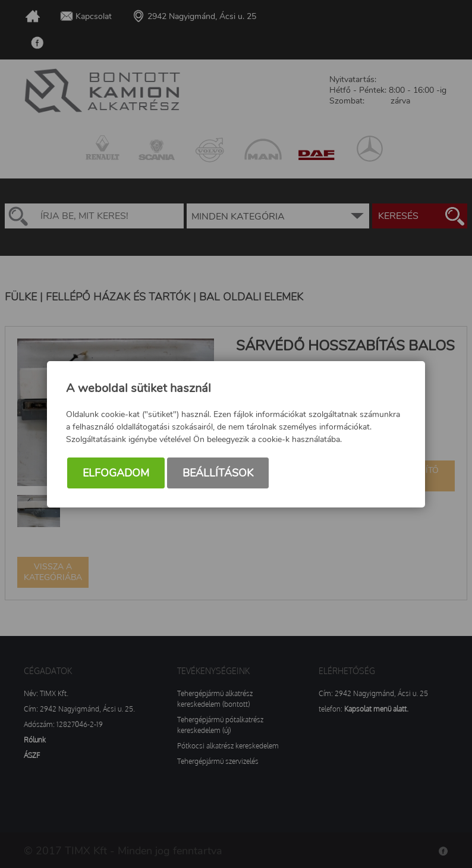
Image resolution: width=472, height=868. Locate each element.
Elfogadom (116, 473)
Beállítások (218, 473)
